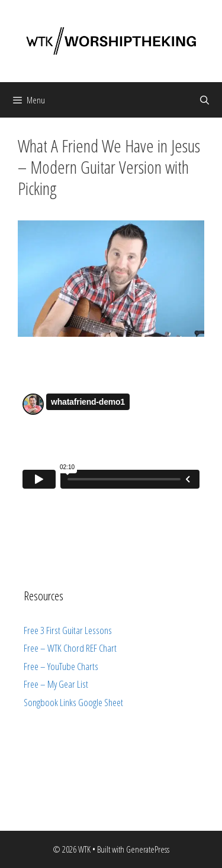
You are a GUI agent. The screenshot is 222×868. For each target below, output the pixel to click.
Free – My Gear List (56, 684)
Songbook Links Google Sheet (73, 702)
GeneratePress (148, 849)
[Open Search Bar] (205, 100)
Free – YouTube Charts (61, 666)
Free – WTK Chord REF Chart (70, 648)
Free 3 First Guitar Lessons (68, 630)
